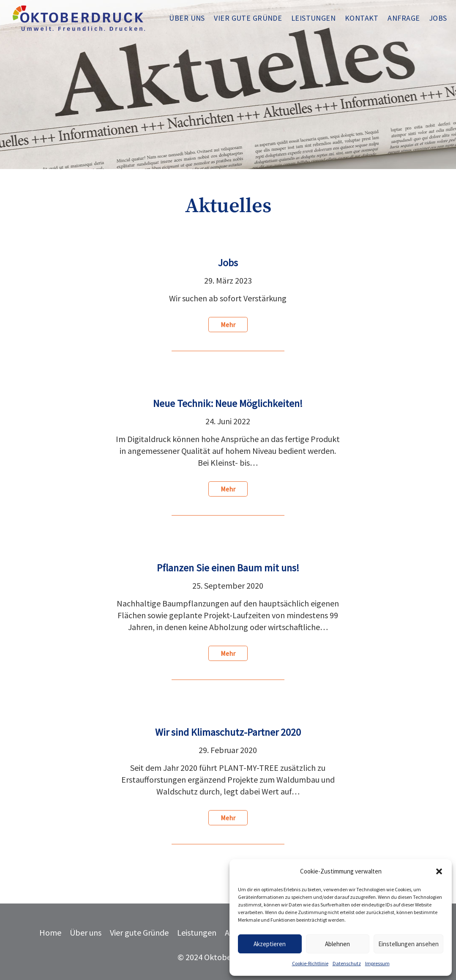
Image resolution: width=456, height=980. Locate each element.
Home (50, 932)
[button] (439, 871)
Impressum (377, 963)
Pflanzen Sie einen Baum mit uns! (228, 568)
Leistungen (197, 932)
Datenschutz (347, 963)
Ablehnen (337, 944)
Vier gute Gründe (139, 932)
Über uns (86, 932)
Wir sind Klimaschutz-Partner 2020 (228, 732)
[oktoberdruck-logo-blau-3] (79, 18)
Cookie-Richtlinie (310, 963)
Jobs (228, 263)
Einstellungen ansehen (408, 944)
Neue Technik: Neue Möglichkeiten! (228, 403)
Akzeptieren (270, 944)
